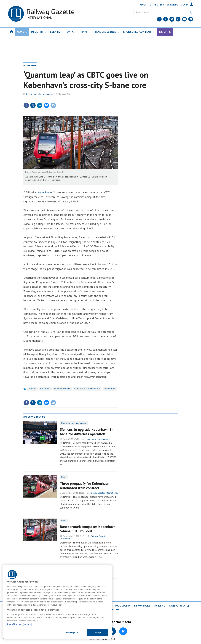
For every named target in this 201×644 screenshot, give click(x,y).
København (44, 192)
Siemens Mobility (62, 389)
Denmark (32, 389)
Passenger (30, 65)
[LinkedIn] (178, 20)
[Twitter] (166, 20)
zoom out (39, 119)
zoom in (33, 119)
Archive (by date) (179, 606)
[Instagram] (191, 20)
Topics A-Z (160, 606)
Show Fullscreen (27, 119)
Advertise (145, 5)
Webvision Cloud (108, 639)
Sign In (184, 5)
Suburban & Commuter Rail (87, 389)
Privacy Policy (142, 606)
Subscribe (172, 5)
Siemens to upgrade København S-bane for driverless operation (86, 432)
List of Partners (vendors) (20, 624)
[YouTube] (184, 20)
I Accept (97, 632)
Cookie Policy (123, 606)
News (64, 477)
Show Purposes (71, 632)
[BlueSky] (172, 20)
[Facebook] (159, 20)
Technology (110, 389)
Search (190, 12)
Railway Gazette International (40, 94)
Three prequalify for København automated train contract (85, 486)
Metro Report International (74, 423)
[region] (57, 602)
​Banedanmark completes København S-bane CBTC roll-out (88, 529)
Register (159, 5)
